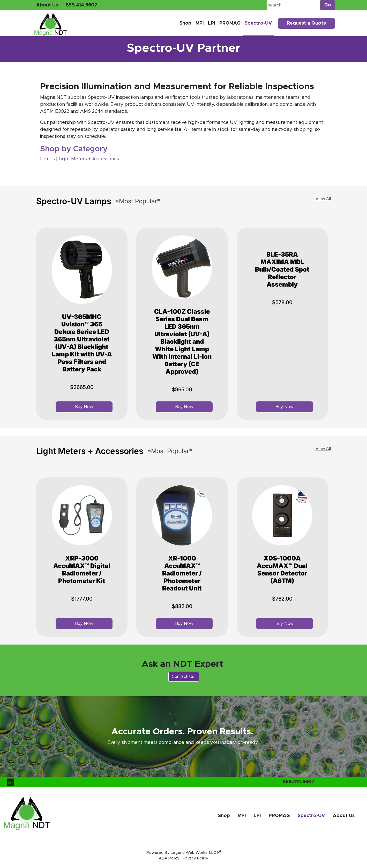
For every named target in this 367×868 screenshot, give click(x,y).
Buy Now (84, 407)
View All (323, 199)
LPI (212, 23)
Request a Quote (306, 23)
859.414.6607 (81, 5)
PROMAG (230, 23)
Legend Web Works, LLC (196, 853)
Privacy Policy (196, 858)
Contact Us (184, 677)
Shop (185, 23)
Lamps (48, 159)
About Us (47, 5)
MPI (200, 23)
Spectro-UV (258, 23)
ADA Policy (169, 858)
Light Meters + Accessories (89, 159)
